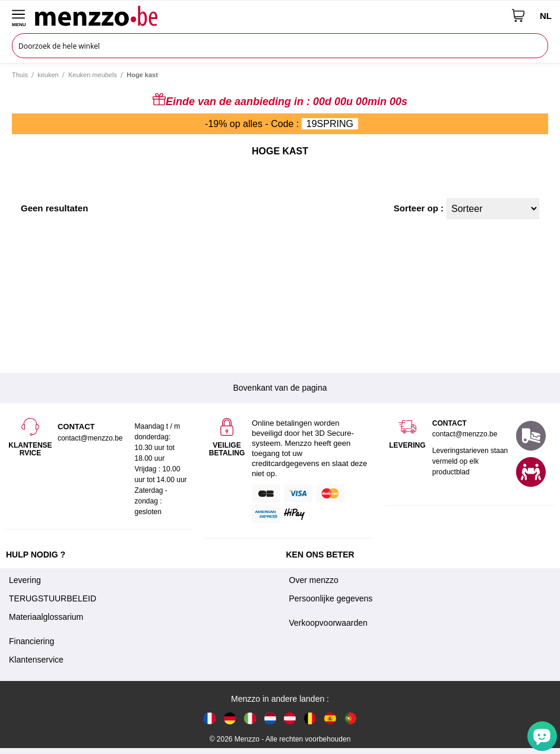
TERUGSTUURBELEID (53, 598)
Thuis (20, 75)
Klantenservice (36, 660)
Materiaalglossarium (46, 617)
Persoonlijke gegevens (331, 598)
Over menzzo (314, 580)
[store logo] (269, 15)
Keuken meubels (93, 75)
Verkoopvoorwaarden (328, 623)
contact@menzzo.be (465, 434)
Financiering (31, 641)
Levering (25, 580)
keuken (48, 75)
